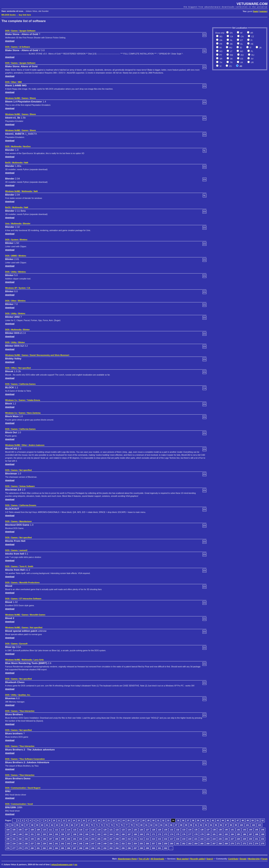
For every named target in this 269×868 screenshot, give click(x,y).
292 (105, 848)
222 (202, 839)
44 (223, 820)
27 (138, 820)
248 (99, 844)
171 (153, 834)
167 (129, 834)
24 (123, 820)
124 (129, 830)
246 (87, 844)
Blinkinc (24, 240)
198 (56, 839)
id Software (25, 47)
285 (63, 848)
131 (172, 830)
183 (226, 834)
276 (8, 848)
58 (32, 825)
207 (111, 839)
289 (87, 848)
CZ (252, 36)
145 (257, 830)
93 (206, 825)
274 (257, 844)
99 (236, 825)
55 (17, 825)
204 (93, 839)
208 (117, 839)
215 (160, 839)
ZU (230, 66)
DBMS (14, 256)
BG (221, 36)
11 (59, 820)
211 (135, 839)
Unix (7, 223)
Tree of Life (144, 859)
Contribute (233, 859)
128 (153, 830)
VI (220, 66)
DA (221, 40)
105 (14, 830)
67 (77, 825)
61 (47, 825)
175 (178, 834)
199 (63, 839)
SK (231, 59)
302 (166, 848)
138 (214, 830)
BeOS (8, 163)
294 (117, 848)
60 (42, 825)
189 (263, 834)
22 (114, 820)
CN (242, 36)
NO (241, 51)
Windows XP (11, 288)
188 (257, 834)
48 (243, 820)
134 (190, 830)
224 (214, 839)
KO (221, 51)
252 (123, 844)
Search (210, 859)
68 (82, 825)
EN (231, 33)
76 (122, 825)
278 (20, 848)
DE (231, 44)
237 (32, 844)
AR (252, 33)
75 (117, 825)
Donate (243, 859)
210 (129, 839)
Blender (27, 223)
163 (105, 834)
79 (137, 825)
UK (241, 62)
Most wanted (183, 859)
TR (231, 62)
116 (81, 830)
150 (26, 834)
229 (244, 839)
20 (104, 820)
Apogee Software (27, 31)
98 (231, 825)
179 (202, 834)
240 (50, 844)
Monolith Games (38, 615)
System (15, 240)
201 (75, 839)
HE (252, 44)
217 (172, 839)
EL (241, 44)
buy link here (25, 15)
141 (232, 830)
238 (38, 844)
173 (166, 834)
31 (158, 820)
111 (50, 830)
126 (141, 830)
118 (93, 830)
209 (123, 839)
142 (238, 830)
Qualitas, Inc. (24, 695)
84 (161, 825)
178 (196, 834)
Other (14, 82)
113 (63, 830)
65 (67, 825)
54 (12, 825)
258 (160, 844)
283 (50, 848)
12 (64, 820)
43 (218, 820)
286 (69, 848)
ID (241, 48)
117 (87, 830)
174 (172, 834)
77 (127, 825)
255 (141, 844)
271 (238, 844)
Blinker (26, 330)
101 (248, 825)
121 (111, 830)
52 (263, 820)
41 (208, 820)
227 (232, 839)
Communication (19, 788)
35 (178, 820)
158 (75, 834)
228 (238, 839)
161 (93, 834)
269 (226, 844)
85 (166, 825)
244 (75, 844)
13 (69, 820)
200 (69, 839)
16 (84, 820)
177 (190, 834)
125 (135, 830)
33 (168, 820)
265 (202, 844)
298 (141, 848)
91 (196, 825)
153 (44, 834)
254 (135, 844)
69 (87, 825)
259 (166, 844)
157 (69, 834)
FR (221, 44)
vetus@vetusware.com (62, 864)
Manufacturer (26, 521)
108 (32, 830)
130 (166, 830)
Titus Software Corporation (32, 759)
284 (56, 848)
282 (44, 848)
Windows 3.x (11, 400)
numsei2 (23, 550)
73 (107, 825)
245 (81, 844)
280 (32, 848)
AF (241, 33)
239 (44, 844)
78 (132, 825)
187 (250, 834)
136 (202, 830)
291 (99, 848)
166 (123, 834)
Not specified (25, 368)
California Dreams (28, 505)
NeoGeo (27, 146)
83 (156, 825)
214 (153, 839)
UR (252, 62)
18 (94, 820)
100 (241, 825)
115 (75, 830)
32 (163, 820)
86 (171, 825)
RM (231, 55)
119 (99, 830)
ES (242, 59)
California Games (27, 384)
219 (184, 839)
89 (186, 825)
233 (8, 844)
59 (37, 825)
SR (221, 59)
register (263, 11)
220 (190, 839)
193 (26, 839)
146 (263, 830)
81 (146, 825)
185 (238, 834)
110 (44, 830)
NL (231, 40)
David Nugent (34, 788)
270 (232, 844)
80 (141, 825)
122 (117, 830)
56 (22, 825)
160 (87, 834)
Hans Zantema (34, 413)
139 (220, 830)
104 (8, 830)
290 (93, 848)
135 (196, 830)
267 (214, 844)
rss (76, 864)
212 (141, 839)
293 (111, 848)
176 (184, 834)
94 (211, 825)
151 (32, 834)
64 (62, 825)
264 (196, 844)
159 (81, 834)
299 (147, 848)
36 (183, 820)
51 (258, 820)
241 (56, 844)
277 (14, 848)
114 (69, 830)
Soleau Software (27, 486)
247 (93, 844)
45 (228, 820)
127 (147, 830)
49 (248, 820)
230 (250, 839)
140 (226, 830)
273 (250, 844)
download (10, 41)
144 (250, 830)
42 (213, 820)
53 (7, 825)
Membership (254, 859)
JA (260, 48)
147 (8, 834)
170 (147, 834)
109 (38, 830)
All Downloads (157, 859)
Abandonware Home (127, 859)
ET (241, 40)
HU (230, 48)
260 (172, 844)
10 (54, 820)
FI (251, 40)
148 (14, 834)
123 (123, 830)
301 (160, 848)
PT (221, 55)
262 (184, 844)
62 (52, 825)
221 (196, 839)
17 (89, 820)
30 (153, 820)
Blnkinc (22, 313)
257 (153, 844)
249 (105, 844)
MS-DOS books (9, 15)
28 (143, 820)
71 (97, 825)
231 (257, 839)
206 (105, 839)
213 (147, 839)
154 (50, 834)
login (256, 11)
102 (253, 825)
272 (244, 844)
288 (81, 848)
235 (20, 844)
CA (231, 36)
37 (188, 820)
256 (147, 844)
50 (253, 820)
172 (160, 834)
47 (238, 820)
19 (99, 820)
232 (263, 839)
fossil (30, 804)
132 (178, 830)
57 (27, 825)
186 (244, 834)
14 (74, 820)
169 (141, 834)
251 (117, 844)
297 (135, 848)
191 (14, 839)
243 (69, 844)
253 (129, 844)
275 (263, 844)
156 (63, 834)
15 (79, 820)
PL (252, 51)
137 (208, 830)
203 (87, 839)
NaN (26, 163)
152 (38, 834)
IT (250, 48)
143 (244, 830)
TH (221, 62)
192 (20, 839)
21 (109, 820)
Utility (14, 272)
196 (44, 839)
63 (57, 825)
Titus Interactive (27, 711)
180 (208, 834)
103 (260, 825)
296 (129, 848)
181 (214, 834)
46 (233, 820)
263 (190, 844)
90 (191, 825)
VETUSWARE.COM (252, 4)
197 (50, 839)
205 (99, 839)
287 (75, 848)
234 (14, 844)
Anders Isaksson (37, 445)
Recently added (197, 859)
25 (128, 820)
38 (193, 820)
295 (123, 848)
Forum (264, 859)
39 (198, 820)
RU (253, 55)
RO (242, 55)
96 (221, 825)
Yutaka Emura (34, 400)
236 (26, 844)
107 (26, 830)
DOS (7, 31)
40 (203, 820)
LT (231, 51)
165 (117, 834)
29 (148, 820)
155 (56, 834)
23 (118, 820)
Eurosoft (23, 644)
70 (92, 825)
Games (14, 31)
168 (135, 834)
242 (63, 844)
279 (26, 848)
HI (220, 48)
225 (220, 839)
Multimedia (16, 146)
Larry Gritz (39, 660)
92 (201, 825)
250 (111, 844)
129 (160, 830)
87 (176, 825)
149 (20, 834)
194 (32, 839)
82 (151, 825)
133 (184, 830)
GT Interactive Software (30, 599)
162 (99, 834)
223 (208, 839)
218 (178, 839)
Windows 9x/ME (13, 98)
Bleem (33, 98)
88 (181, 825)
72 (102, 825)
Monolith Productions (29, 582)
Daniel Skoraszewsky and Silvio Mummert (50, 355)
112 (56, 830)
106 (20, 830)
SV (252, 59)
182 (220, 834)
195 (38, 839)
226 (226, 839)
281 (38, 848)
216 (166, 839)
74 (112, 825)
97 (226, 825)
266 (208, 844)
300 (153, 848)
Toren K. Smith (26, 566)
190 (8, 839)
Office (14, 368)
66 (72, 825)
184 (232, 834)
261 (178, 844)
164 (111, 834)
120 (105, 830)
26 (133, 820)
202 (81, 839)
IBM (20, 82)
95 (216, 825)
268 (220, 844)
